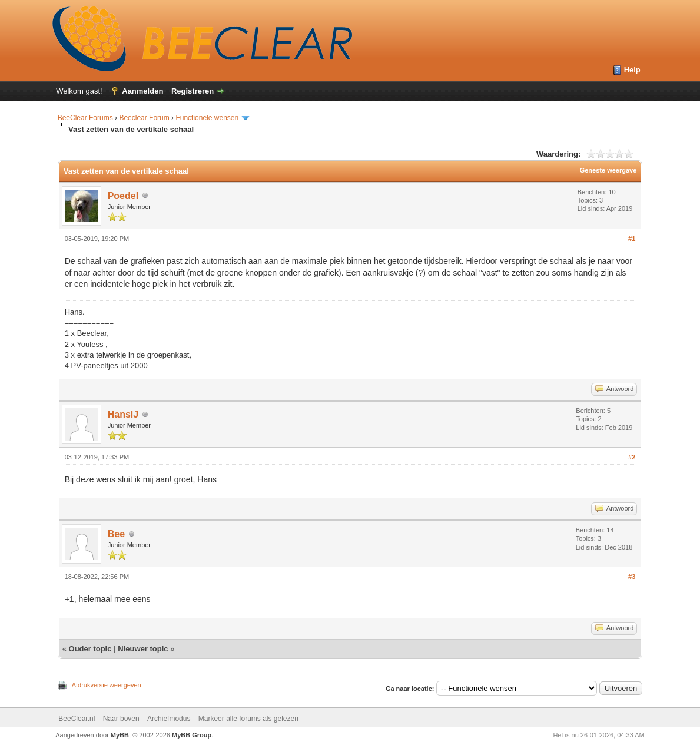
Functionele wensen (207, 118)
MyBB (120, 735)
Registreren (193, 91)
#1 (632, 239)
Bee (116, 534)
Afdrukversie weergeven (107, 685)
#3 (632, 577)
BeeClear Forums (85, 118)
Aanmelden (142, 91)
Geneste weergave (608, 170)
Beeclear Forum (145, 118)
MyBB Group (192, 735)
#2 (632, 457)
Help (632, 70)
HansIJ (123, 414)
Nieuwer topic (143, 649)
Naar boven (121, 719)
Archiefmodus (169, 719)
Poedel (123, 196)
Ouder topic (90, 649)
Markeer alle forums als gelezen (248, 719)
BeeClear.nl (77, 719)
